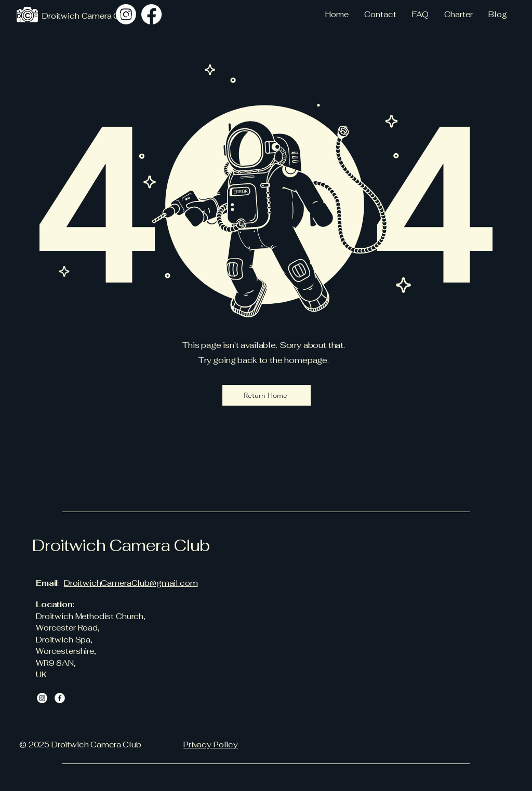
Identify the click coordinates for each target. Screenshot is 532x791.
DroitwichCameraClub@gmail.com (131, 583)
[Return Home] (267, 395)
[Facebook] (60, 698)
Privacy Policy (211, 745)
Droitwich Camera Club (121, 545)
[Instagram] (126, 14)
